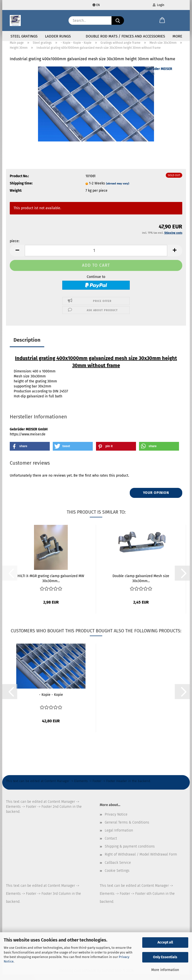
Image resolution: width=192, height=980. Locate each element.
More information (165, 970)
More (177, 36)
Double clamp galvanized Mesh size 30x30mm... (141, 584)
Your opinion (156, 498)
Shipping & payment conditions (130, 852)
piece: (14, 247)
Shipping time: (21, 189)
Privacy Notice (116, 820)
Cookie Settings (117, 876)
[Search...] (118, 20)
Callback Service (118, 868)
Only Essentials (165, 957)
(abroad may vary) (118, 189)
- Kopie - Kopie (51, 700)
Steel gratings (24, 36)
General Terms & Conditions (127, 828)
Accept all (165, 942)
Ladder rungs (58, 36)
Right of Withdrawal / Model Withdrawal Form (141, 860)
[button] (162, 20)
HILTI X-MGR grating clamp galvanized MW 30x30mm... (51, 584)
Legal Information (119, 836)
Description (27, 346)
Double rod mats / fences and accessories (125, 36)
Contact (111, 844)
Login (158, 5)
